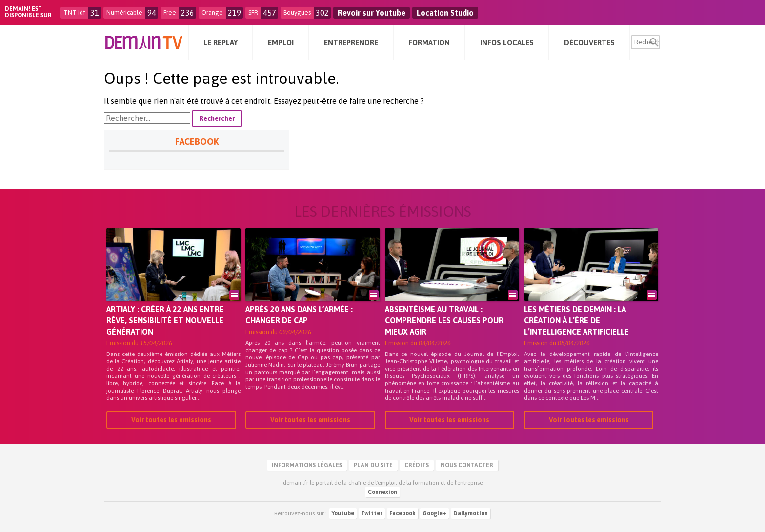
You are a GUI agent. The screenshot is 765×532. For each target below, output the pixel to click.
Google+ (434, 513)
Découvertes (589, 43)
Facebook (403, 513)
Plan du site (373, 465)
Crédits (417, 465)
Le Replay (221, 43)
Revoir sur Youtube (372, 13)
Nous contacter (467, 465)
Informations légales (307, 465)
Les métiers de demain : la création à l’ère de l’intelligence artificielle (576, 320)
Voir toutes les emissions (171, 420)
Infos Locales (507, 43)
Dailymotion (471, 513)
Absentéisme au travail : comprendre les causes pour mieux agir (444, 320)
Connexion (382, 492)
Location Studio (445, 13)
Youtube (343, 513)
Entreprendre (351, 43)
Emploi (281, 43)
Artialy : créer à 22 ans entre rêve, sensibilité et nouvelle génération (165, 320)
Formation (429, 43)
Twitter (372, 513)
